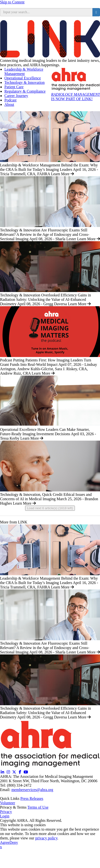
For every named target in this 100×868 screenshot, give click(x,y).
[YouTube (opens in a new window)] (26, 772)
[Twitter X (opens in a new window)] (14, 772)
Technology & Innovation (25, 82)
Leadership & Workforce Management (24, 71)
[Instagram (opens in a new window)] (8, 772)
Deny (14, 842)
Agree (5, 842)
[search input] (46, 12)
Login (5, 816)
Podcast (10, 100)
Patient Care (14, 87)
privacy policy (46, 838)
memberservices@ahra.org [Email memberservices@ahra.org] (32, 790)
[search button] (96, 12)
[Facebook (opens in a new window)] (20, 772)
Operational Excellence (23, 78)
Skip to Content (12, 2)
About (9, 104)
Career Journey (16, 96)
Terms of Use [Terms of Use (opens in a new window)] (38, 807)
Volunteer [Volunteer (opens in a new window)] (8, 803)
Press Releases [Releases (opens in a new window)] (32, 798)
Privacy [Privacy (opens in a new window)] (6, 812)
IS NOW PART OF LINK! (76, 97)
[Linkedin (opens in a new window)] (2, 772)
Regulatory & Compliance (25, 91)
